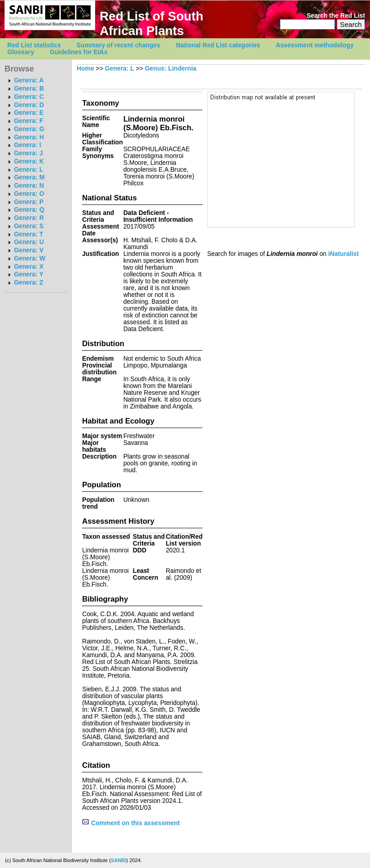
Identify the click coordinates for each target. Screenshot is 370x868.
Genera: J (28, 153)
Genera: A (29, 80)
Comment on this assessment (131, 823)
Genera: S (29, 226)
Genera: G (29, 129)
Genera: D (29, 105)
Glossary (21, 52)
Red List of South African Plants (152, 23)
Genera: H (29, 137)
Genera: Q (29, 210)
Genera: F (29, 121)
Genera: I (28, 145)
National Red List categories (218, 45)
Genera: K (29, 161)
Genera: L (29, 170)
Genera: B (29, 89)
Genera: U (29, 242)
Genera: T (29, 234)
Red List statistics (34, 45)
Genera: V (29, 250)
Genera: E (29, 113)
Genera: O (29, 194)
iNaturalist (343, 254)
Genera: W (30, 258)
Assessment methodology (315, 45)
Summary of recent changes (118, 45)
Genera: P (29, 202)
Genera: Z (29, 283)
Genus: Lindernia (170, 69)
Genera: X (29, 267)
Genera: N (29, 186)
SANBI (118, 860)
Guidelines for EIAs (79, 52)
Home (86, 69)
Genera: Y (29, 274)
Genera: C (29, 97)
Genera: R (29, 218)
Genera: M (29, 177)
